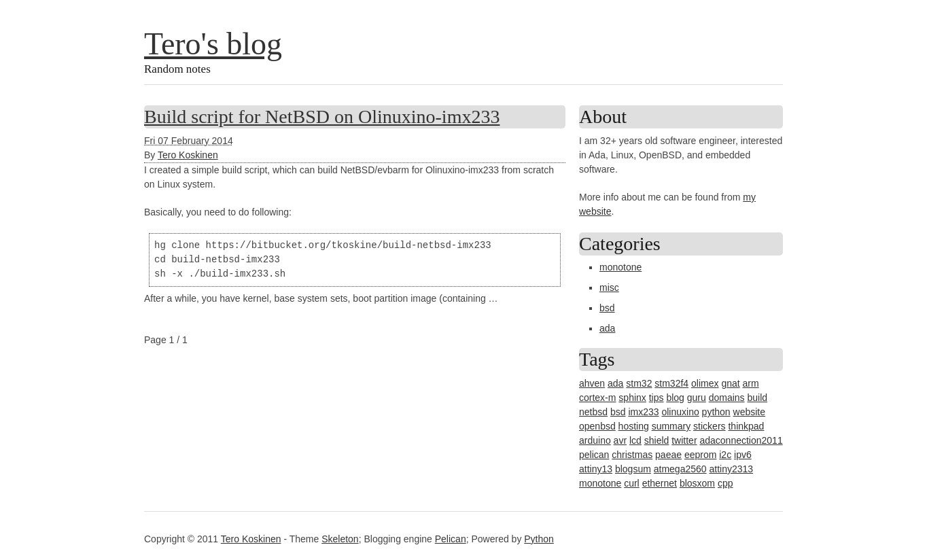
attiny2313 (731, 469)
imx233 (643, 412)
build (757, 398)
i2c (725, 455)
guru (697, 398)
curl (632, 483)
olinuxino (680, 412)
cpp (725, 483)
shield (657, 440)
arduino (595, 440)
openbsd (597, 426)
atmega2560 (680, 469)
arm (751, 383)
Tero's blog (213, 44)
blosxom (697, 483)
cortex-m (597, 398)
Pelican (451, 539)
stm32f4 (671, 383)
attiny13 (596, 469)
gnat (730, 383)
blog (675, 398)
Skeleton (340, 539)
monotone (620, 267)
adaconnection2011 (741, 440)
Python (539, 539)
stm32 (639, 383)
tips (657, 398)
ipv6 (743, 455)
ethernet (660, 483)
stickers (709, 426)
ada (607, 328)
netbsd (593, 412)
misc (609, 287)
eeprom (700, 455)
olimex (705, 383)
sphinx (632, 398)
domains (727, 398)
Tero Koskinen (188, 155)
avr (620, 440)
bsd (607, 308)
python (716, 412)
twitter (684, 440)
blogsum (633, 469)
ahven (592, 383)
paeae (668, 455)
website (749, 412)
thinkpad (746, 426)
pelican (594, 455)
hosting (634, 426)
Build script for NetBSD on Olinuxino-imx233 (322, 117)
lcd (635, 440)
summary (671, 426)
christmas (632, 455)
